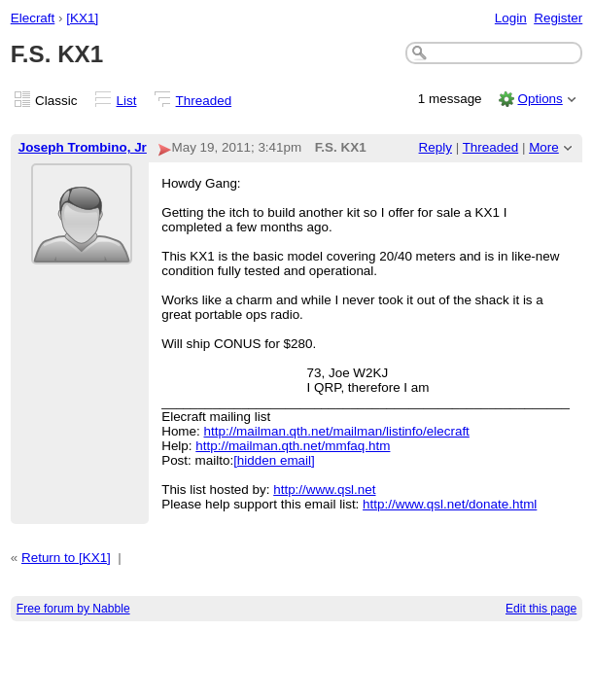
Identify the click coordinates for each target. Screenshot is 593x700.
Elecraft (33, 18)
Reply (436, 147)
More (544, 147)
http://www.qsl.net (324, 490)
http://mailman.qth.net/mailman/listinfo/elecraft (337, 431)
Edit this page (541, 609)
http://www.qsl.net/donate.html (450, 504)
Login (511, 18)
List (127, 101)
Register (558, 18)
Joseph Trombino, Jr (83, 147)
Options (540, 99)
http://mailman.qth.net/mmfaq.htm (293, 446)
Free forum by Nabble (73, 609)
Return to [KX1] (66, 558)
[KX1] (82, 18)
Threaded (204, 101)
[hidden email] (274, 460)
